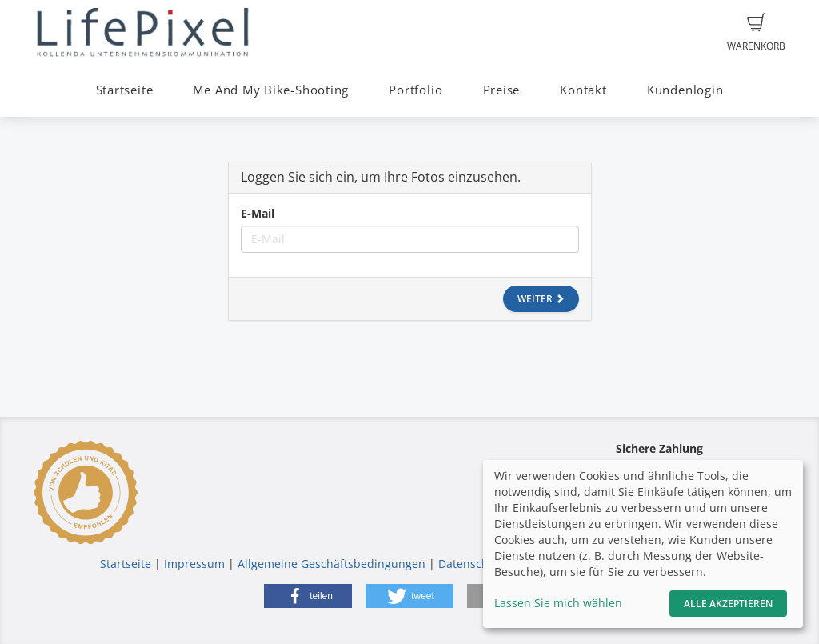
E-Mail (258, 213)
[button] (308, 596)
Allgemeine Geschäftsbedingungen (332, 564)
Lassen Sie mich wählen (558, 603)
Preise (502, 90)
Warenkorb (756, 33)
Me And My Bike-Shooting (271, 90)
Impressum (194, 564)
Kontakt (583, 90)
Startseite (125, 90)
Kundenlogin (685, 90)
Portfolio (415, 90)
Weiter (541, 299)
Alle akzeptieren (728, 604)
